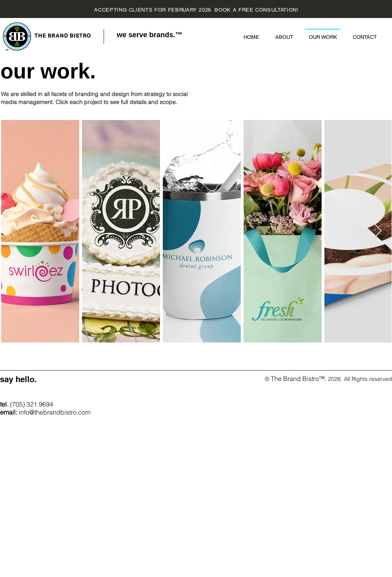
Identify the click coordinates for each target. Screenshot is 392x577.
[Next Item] (378, 231)
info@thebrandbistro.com (55, 412)
